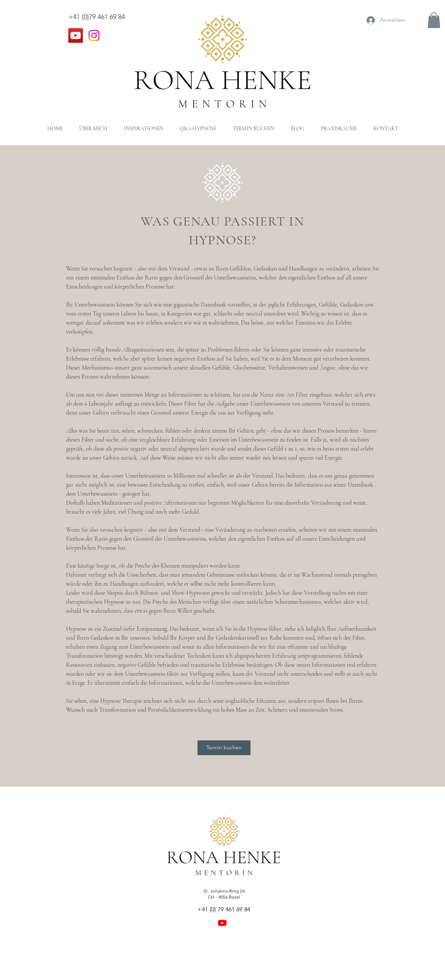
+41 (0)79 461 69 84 (97, 17)
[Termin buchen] (224, 748)
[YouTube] (76, 35)
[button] (434, 20)
